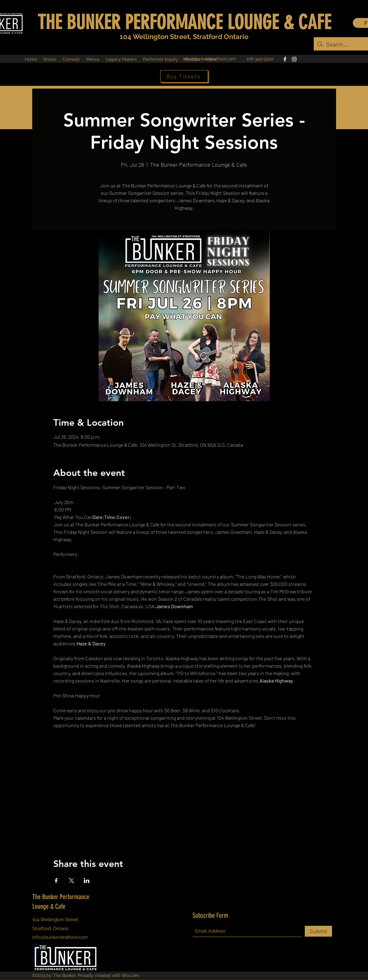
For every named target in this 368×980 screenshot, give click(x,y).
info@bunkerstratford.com (209, 59)
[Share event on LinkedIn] (87, 881)
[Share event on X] (71, 881)
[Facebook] (285, 59)
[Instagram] (294, 59)
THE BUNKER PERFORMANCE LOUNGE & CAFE (184, 22)
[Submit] (318, 931)
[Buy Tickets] (184, 76)
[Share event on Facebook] (56, 881)
